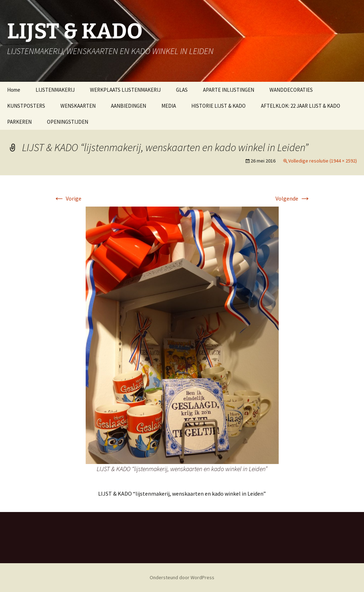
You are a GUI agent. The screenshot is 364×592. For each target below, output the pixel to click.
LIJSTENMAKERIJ (55, 90)
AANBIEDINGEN (129, 106)
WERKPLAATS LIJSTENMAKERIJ (125, 90)
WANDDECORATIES (291, 90)
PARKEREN (19, 122)
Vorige (67, 198)
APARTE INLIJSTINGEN (229, 90)
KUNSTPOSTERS (26, 106)
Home (14, 90)
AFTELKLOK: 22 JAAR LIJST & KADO (301, 106)
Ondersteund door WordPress (182, 577)
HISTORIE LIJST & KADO (218, 106)
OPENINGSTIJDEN (68, 122)
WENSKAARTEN (78, 106)
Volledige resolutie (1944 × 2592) (323, 161)
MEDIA (169, 106)
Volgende (293, 198)
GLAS (182, 90)
